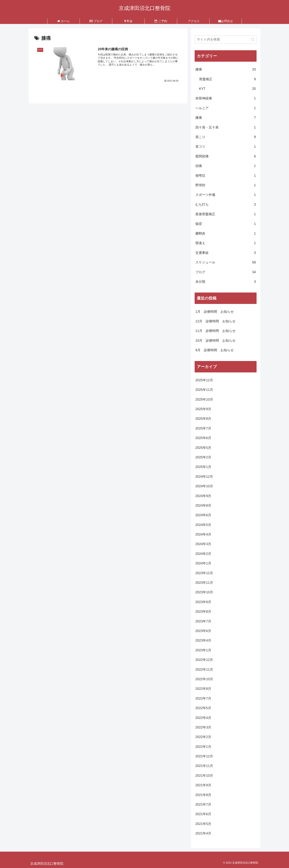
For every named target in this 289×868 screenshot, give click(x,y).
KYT (227, 89)
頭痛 (226, 166)
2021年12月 (204, 756)
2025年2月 (203, 457)
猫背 (226, 224)
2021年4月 (203, 833)
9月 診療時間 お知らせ (215, 350)
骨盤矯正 (227, 79)
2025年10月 (204, 399)
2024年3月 (203, 544)
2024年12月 (204, 477)
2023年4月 (203, 640)
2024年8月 (203, 506)
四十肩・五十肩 (226, 127)
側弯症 (226, 176)
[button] (253, 39)
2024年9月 (203, 496)
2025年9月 (203, 409)
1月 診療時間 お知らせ (215, 312)
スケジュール (226, 262)
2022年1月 (203, 747)
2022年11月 (204, 670)
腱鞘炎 (226, 233)
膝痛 (226, 118)
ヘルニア (226, 108)
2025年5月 (203, 448)
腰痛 (226, 69)
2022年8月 (203, 689)
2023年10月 (204, 592)
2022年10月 (204, 679)
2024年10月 (204, 486)
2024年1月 (203, 563)
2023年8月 (203, 612)
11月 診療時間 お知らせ (215, 331)
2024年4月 (203, 534)
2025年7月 (203, 428)
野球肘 (226, 185)
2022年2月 (203, 737)
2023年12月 (204, 573)
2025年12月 (204, 380)
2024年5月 (203, 525)
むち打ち (226, 205)
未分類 (226, 282)
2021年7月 (203, 804)
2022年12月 (204, 660)
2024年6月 (203, 515)
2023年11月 (204, 583)
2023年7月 (203, 621)
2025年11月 (204, 390)
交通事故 (226, 253)
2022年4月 (203, 718)
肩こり (226, 137)
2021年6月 (203, 814)
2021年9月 (203, 785)
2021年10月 (204, 776)
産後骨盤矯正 (226, 214)
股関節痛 (226, 156)
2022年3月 (203, 727)
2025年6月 (203, 438)
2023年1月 (203, 650)
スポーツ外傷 (226, 195)
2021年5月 (203, 824)
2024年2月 (203, 554)
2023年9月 (203, 602)
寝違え (226, 243)
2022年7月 (203, 698)
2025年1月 (203, 467)
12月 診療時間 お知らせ (215, 321)
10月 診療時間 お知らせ (215, 341)
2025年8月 (203, 419)
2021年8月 (203, 795)
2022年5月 (203, 708)
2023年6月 (203, 631)
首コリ (226, 147)
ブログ (226, 272)
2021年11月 (204, 766)
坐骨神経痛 (226, 98)
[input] (226, 39)
